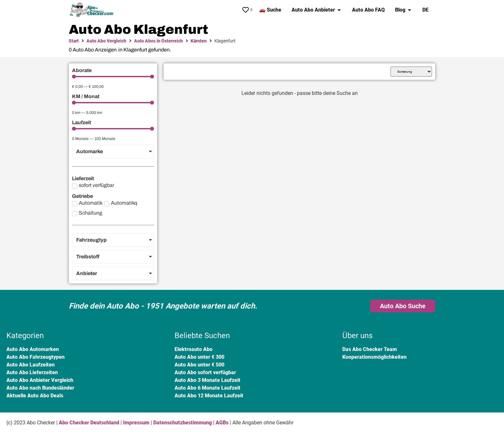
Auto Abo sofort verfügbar (205, 372)
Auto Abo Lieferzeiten (32, 372)
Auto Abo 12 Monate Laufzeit (209, 396)
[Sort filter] (411, 72)
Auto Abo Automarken (33, 349)
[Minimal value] (113, 77)
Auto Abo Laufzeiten (31, 365)
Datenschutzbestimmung (183, 423)
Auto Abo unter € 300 (199, 357)
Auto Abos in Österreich (158, 41)
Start (74, 41)
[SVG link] (93, 10)
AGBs (222, 423)
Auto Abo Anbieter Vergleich (40, 380)
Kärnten (199, 41)
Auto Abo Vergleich (106, 41)
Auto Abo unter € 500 (199, 365)
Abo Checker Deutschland (89, 423)
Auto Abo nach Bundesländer (40, 388)
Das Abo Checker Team (370, 349)
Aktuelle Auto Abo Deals (35, 396)
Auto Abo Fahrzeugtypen (36, 357)
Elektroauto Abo (194, 349)
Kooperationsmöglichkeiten (374, 357)
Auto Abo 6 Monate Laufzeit (207, 388)
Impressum (136, 423)
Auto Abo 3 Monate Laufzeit (207, 380)
